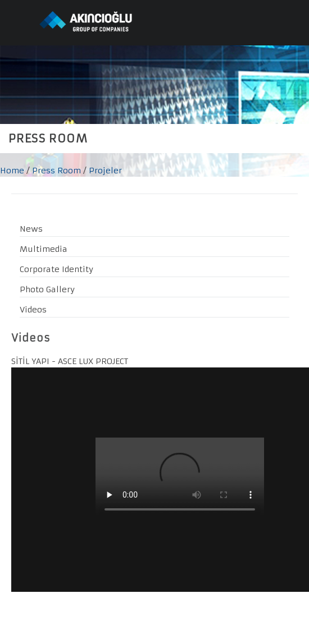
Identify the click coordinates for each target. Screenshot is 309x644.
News (31, 229)
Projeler (105, 171)
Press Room (56, 171)
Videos (33, 310)
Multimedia (44, 249)
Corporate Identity (56, 269)
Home (12, 171)
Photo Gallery (47, 289)
